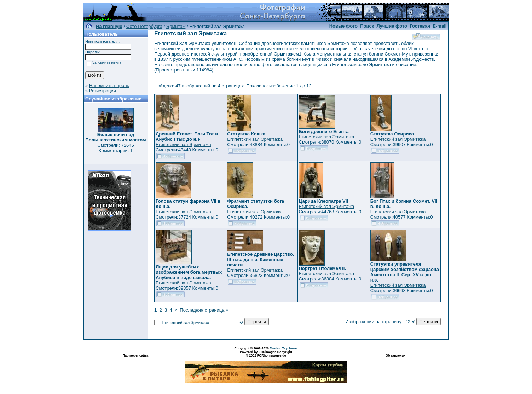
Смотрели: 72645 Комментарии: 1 (115, 148)
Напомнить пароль (109, 85)
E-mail (440, 26)
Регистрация (103, 91)
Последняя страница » (204, 310)
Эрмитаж (176, 26)
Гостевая (420, 26)
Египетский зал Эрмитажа (183, 144)
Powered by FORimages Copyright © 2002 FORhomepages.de (266, 354)
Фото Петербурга (144, 26)
